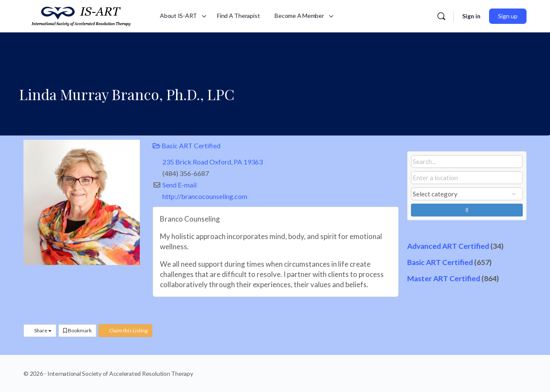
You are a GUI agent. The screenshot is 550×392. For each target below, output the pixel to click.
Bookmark (77, 330)
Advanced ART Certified (448, 246)
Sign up (508, 16)
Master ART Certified (444, 278)
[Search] (441, 16)
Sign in (471, 16)
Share (40, 330)
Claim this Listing (125, 330)
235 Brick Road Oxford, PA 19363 (213, 162)
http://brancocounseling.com (205, 196)
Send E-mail (179, 185)
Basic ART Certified (187, 146)
